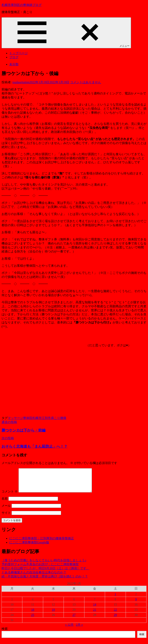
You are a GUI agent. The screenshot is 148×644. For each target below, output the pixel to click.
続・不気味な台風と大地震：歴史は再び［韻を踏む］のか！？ (45, 581)
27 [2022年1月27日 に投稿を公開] (74, 619)
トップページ (18, 53)
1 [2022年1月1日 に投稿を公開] (115, 599)
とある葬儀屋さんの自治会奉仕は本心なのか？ (34, 577)
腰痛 (63, 418)
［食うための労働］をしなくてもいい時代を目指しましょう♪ (44, 565)
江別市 (46, 418)
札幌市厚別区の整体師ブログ (22, 5)
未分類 (14, 64)
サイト (6, 517)
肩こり (55, 418)
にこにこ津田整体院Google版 (29, 547)
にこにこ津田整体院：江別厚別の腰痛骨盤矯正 (42, 543)
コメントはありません (86, 82)
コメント (10, 496)
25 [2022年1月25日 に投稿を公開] (33, 619)
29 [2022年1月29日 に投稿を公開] (115, 619)
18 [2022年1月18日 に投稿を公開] (33, 614)
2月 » (79, 629)
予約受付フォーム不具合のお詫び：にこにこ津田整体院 (40, 569)
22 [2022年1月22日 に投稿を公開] (115, 614)
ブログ (14, 57)
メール (6, 510)
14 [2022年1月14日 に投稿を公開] (95, 609)
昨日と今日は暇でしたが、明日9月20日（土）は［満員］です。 (45, 573)
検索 (5, 633)
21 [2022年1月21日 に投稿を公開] (95, 614)
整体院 (28, 418)
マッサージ (15, 418)
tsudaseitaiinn (21, 82)
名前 (5, 503)
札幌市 (37, 418)
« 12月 (69, 629)
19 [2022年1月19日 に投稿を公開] (53, 614)
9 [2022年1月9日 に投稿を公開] (136, 604)
